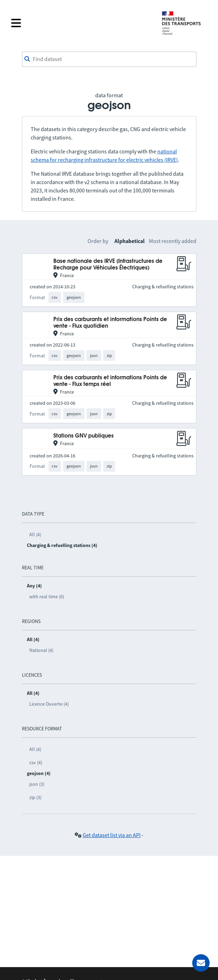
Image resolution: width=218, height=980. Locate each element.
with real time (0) (47, 597)
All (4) (35, 534)
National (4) (41, 650)
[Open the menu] (82, 23)
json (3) (37, 784)
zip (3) (35, 797)
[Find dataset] (109, 59)
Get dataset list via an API (112, 835)
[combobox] (109, 59)
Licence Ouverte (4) (49, 704)
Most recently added (173, 241)
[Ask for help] (201, 963)
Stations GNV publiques (84, 436)
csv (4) (36, 762)
